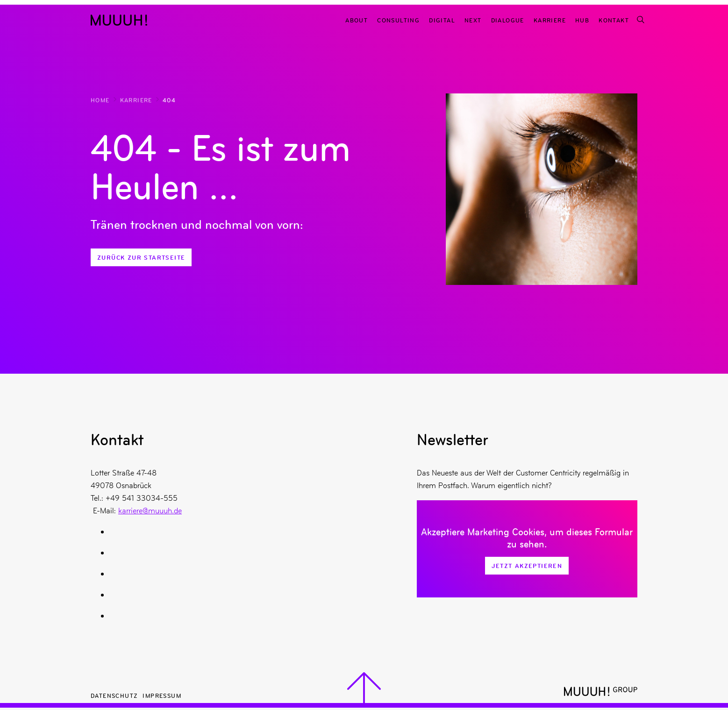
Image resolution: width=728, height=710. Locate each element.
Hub (582, 20)
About (357, 20)
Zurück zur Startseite (141, 257)
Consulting (398, 20)
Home (100, 100)
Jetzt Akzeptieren (527, 566)
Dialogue (508, 20)
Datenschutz (114, 695)
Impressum (162, 695)
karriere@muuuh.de (150, 511)
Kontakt (614, 20)
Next (473, 20)
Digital (442, 20)
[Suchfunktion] (640, 20)
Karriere (550, 20)
